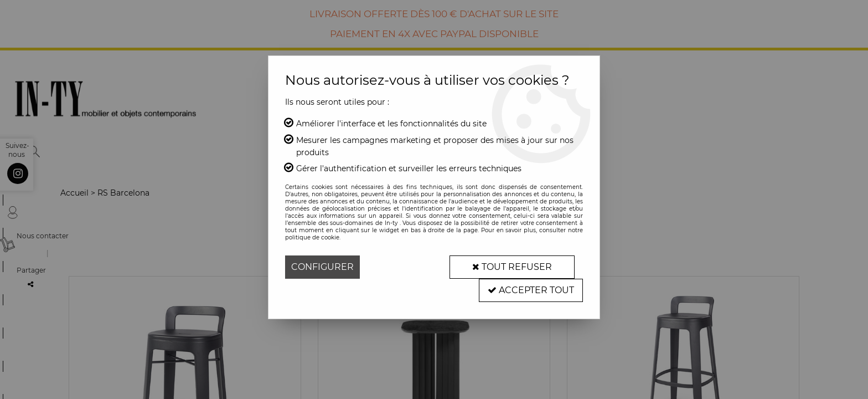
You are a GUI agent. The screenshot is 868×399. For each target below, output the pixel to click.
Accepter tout (531, 290)
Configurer (322, 267)
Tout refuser (512, 267)
